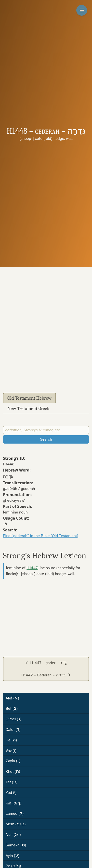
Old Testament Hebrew (29, 398)
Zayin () (13, 761)
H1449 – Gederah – (46, 675)
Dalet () (13, 729)
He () (11, 740)
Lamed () (15, 813)
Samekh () (16, 845)
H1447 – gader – (46, 663)
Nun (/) (13, 834)
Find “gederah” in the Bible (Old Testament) (40, 536)
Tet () (11, 782)
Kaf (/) (13, 803)
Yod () (11, 792)
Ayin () (13, 855)
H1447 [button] (32, 568)
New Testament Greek (28, 408)
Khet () (13, 771)
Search (46, 439)
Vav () (11, 750)
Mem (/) (16, 824)
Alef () (12, 698)
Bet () (12, 708)
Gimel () (13, 719)
